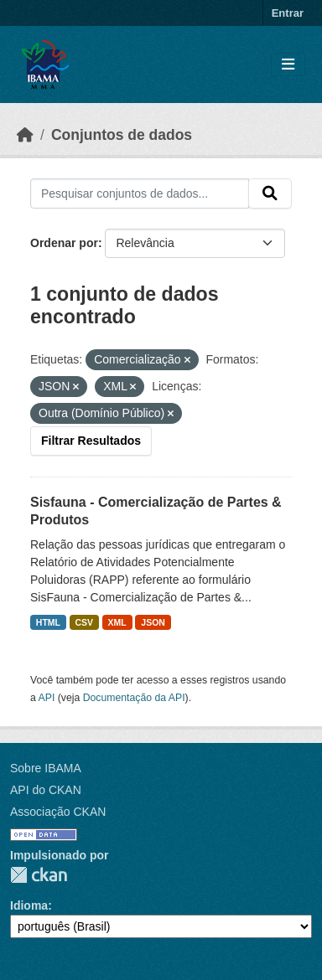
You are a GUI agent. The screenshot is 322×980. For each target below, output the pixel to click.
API (47, 698)
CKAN (39, 875)
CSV (85, 622)
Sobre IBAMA (46, 768)
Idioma (29, 905)
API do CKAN (46, 790)
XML (117, 622)
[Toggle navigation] (288, 65)
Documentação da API (134, 698)
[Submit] (270, 193)
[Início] (25, 135)
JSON (153, 622)
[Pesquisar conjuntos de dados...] (140, 193)
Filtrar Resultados (91, 441)
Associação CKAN (58, 812)
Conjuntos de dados (122, 135)
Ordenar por (64, 243)
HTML (48, 622)
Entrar (288, 13)
